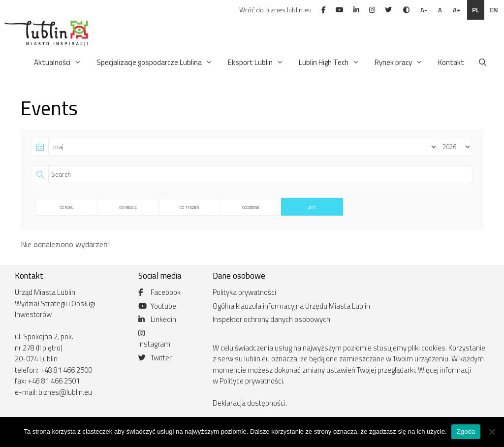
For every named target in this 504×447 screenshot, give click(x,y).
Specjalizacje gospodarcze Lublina (155, 63)
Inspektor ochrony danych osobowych (271, 319)
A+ (457, 10)
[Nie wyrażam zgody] (492, 432)
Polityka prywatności (244, 292)
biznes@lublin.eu (65, 392)
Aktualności (58, 63)
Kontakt (451, 62)
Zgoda (466, 431)
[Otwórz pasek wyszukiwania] (483, 63)
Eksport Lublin (256, 63)
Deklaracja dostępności (249, 403)
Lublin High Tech (330, 63)
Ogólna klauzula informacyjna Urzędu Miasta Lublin (291, 306)
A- (424, 10)
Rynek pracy (399, 63)
